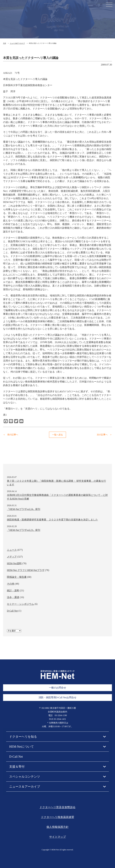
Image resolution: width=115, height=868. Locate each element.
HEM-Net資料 (14, 563)
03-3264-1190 (61, 715)
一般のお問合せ (57, 688)
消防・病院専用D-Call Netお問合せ (58, 697)
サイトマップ (57, 837)
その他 (11, 584)
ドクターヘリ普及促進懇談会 (57, 807)
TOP (5, 43)
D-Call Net (12, 611)
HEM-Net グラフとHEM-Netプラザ (26, 570)
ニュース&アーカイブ (17, 43)
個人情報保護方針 (57, 827)
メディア (12, 557)
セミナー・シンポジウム (20, 604)
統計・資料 (13, 590)
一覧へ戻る (57, 435)
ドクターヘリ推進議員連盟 (57, 817)
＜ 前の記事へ (11, 435)
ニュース (12, 550)
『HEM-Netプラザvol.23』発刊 (24, 530)
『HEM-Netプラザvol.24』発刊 (24, 509)
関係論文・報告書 (17, 577)
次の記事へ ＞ (104, 435)
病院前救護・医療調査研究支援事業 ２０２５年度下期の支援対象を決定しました (52, 520)
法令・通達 (13, 597)
